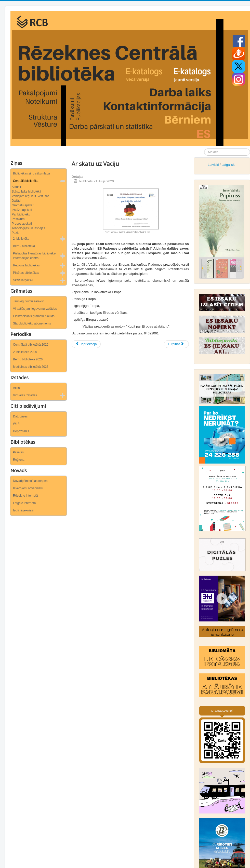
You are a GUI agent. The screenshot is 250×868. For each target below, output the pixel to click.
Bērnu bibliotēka (24, 246)
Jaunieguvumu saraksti (29, 301)
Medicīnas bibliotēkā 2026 (31, 367)
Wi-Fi (17, 424)
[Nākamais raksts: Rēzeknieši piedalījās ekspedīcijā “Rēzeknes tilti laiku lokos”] (176, 344)
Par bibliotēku (21, 214)
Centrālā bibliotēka (26, 181)
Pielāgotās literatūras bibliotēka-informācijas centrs (35, 256)
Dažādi (16, 201)
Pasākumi (18, 219)
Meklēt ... (204, 149)
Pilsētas (18, 452)
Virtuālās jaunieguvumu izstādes (35, 309)
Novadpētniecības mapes (30, 481)
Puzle (16, 233)
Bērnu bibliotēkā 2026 (28, 359)
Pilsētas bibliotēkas (26, 273)
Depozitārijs (21, 431)
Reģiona (19, 460)
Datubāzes (20, 416)
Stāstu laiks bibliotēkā (26, 192)
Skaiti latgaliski (23, 280)
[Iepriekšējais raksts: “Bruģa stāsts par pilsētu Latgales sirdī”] (86, 344)
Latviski (213, 165)
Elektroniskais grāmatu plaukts (34, 316)
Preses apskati (22, 224)
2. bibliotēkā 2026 (25, 352)
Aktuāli (16, 187)
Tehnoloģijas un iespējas (28, 228)
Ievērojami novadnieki (28, 488)
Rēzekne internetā (25, 496)
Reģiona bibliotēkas (26, 265)
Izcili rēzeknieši (23, 510)
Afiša (16, 388)
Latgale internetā (24, 503)
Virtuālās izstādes (25, 395)
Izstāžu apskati (22, 210)
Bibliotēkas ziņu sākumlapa (31, 173)
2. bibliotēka (21, 239)
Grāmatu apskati (23, 205)
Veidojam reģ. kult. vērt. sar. (31, 196)
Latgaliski (228, 165)
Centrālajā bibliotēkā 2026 (31, 345)
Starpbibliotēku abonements (32, 323)
